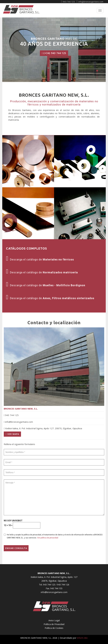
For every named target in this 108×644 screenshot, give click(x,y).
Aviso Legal (54, 620)
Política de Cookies (54, 628)
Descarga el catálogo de (40, 259)
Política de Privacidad (54, 624)
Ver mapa (12, 434)
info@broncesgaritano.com (54, 592)
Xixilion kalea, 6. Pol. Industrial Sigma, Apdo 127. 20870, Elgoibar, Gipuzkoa (43, 428)
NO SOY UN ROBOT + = (22, 524)
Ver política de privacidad (48, 538)
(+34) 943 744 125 (54, 53)
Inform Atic (82, 638)
